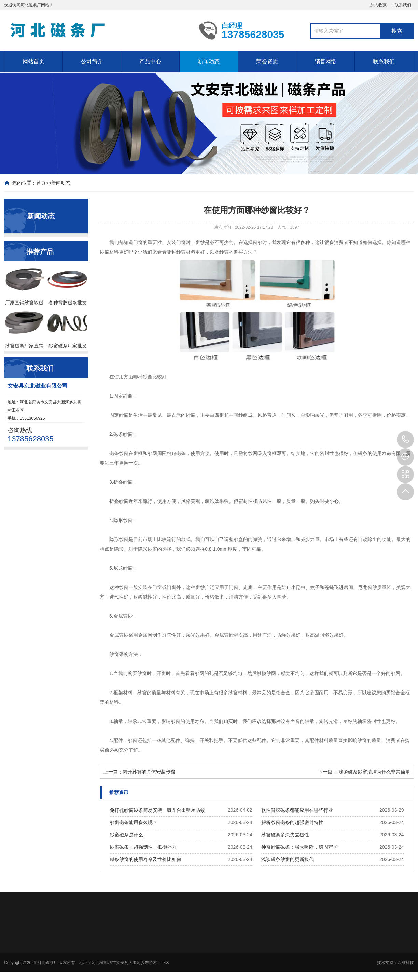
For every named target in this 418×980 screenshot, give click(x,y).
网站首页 (33, 61)
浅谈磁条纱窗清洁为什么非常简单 (374, 772)
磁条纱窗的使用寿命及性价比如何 (145, 859)
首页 (41, 183)
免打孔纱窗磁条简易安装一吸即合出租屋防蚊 (157, 810)
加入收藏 (378, 5)
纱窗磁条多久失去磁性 (285, 835)
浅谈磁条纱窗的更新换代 (288, 859)
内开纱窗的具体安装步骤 (149, 772)
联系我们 (403, 5)
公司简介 (92, 61)
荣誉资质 (267, 61)
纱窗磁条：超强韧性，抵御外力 (143, 847)
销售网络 (325, 61)
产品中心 (150, 61)
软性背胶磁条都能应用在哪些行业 (297, 810)
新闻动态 (209, 61)
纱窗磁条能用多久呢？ (134, 822)
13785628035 (405, 440)
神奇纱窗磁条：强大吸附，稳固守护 (299, 847)
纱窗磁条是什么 (126, 835)
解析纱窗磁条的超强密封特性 (292, 822)
